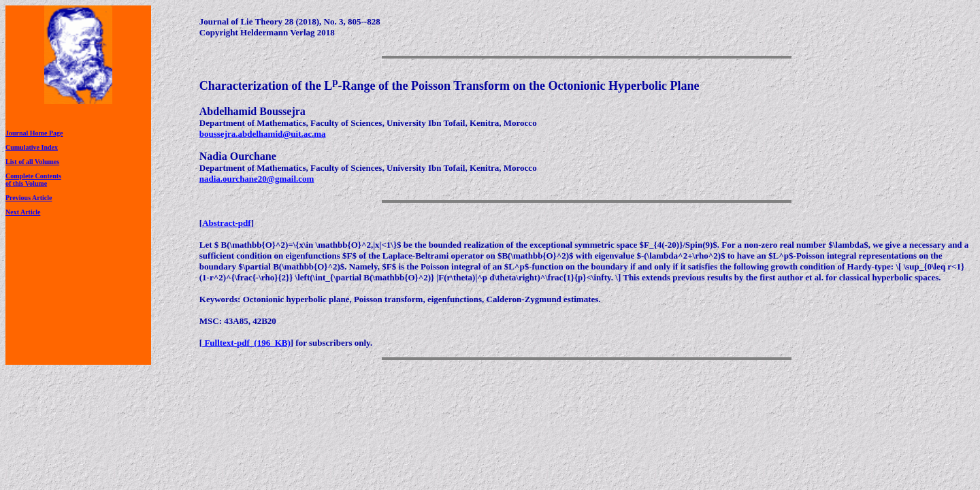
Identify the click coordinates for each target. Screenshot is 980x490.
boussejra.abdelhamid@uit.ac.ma (263, 134)
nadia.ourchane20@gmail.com (257, 179)
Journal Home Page (34, 133)
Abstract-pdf (227, 223)
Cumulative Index (32, 147)
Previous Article (29, 198)
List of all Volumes (32, 162)
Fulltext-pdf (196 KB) (246, 343)
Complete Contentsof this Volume (33, 180)
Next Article (23, 212)
